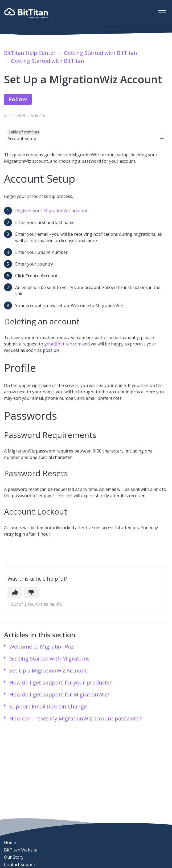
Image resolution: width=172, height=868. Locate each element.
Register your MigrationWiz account (51, 211)
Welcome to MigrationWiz (41, 647)
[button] (162, 13)
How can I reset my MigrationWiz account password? (75, 718)
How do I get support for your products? (60, 682)
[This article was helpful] (15, 592)
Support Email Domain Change (48, 706)
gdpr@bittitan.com (63, 344)
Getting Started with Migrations (50, 659)
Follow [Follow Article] (18, 99)
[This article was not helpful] (31, 592)
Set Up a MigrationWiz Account (48, 671)
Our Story (14, 857)
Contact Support (21, 865)
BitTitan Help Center (30, 53)
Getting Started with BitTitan (101, 53)
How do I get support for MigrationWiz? (59, 694)
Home (10, 842)
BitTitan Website (21, 850)
